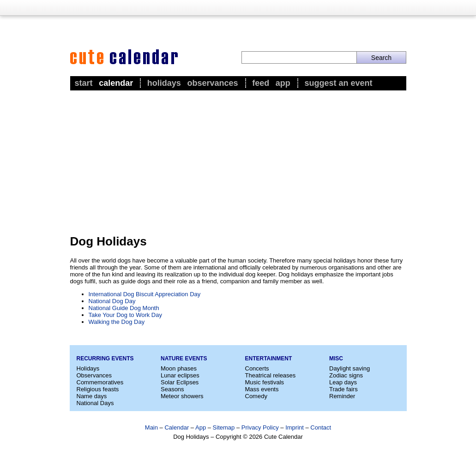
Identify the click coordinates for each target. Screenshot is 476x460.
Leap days (343, 382)
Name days (92, 396)
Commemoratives (100, 382)
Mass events (262, 389)
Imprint (295, 427)
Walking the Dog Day (117, 322)
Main (151, 427)
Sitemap (224, 427)
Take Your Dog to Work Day (125, 315)
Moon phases (179, 368)
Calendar (116, 83)
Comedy (256, 396)
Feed (261, 83)
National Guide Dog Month (124, 308)
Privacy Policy (260, 427)
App (283, 83)
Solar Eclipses (180, 382)
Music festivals (265, 382)
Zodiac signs (346, 375)
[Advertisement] (238, 162)
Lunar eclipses (180, 375)
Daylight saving (349, 368)
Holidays (164, 83)
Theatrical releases (271, 375)
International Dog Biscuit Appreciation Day (145, 294)
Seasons (172, 389)
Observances (212, 83)
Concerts (257, 368)
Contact (321, 427)
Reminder (342, 396)
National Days (95, 403)
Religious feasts (98, 389)
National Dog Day (112, 301)
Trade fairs (343, 389)
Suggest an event (338, 83)
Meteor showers (182, 396)
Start (84, 83)
